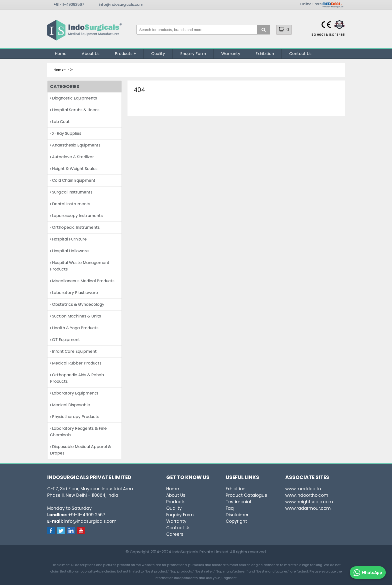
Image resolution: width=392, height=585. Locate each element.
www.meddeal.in (303, 489)
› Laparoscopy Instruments (76, 216)
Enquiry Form (193, 54)
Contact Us (300, 54)
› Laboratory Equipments (74, 393)
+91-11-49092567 (69, 4)
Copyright (236, 521)
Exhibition (265, 54)
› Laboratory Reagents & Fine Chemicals (78, 432)
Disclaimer (237, 515)
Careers (175, 534)
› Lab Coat (60, 122)
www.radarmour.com (308, 508)
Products (124, 54)
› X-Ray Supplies (66, 133)
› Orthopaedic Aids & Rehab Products (77, 378)
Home (61, 54)
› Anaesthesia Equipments (75, 145)
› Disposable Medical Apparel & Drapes (80, 450)
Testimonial (238, 502)
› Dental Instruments (70, 204)
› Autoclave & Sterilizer (72, 157)
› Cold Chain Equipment (73, 180)
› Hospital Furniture (68, 239)
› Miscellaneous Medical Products (82, 281)
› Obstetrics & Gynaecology (77, 304)
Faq (230, 508)
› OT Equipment (65, 340)
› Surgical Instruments (71, 192)
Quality (158, 54)
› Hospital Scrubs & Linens (75, 110)
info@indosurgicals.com (121, 4)
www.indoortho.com (307, 495)
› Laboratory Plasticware (74, 293)
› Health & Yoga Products (74, 328)
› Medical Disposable (70, 405)
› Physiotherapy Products (75, 417)
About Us (91, 54)
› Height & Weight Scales (74, 169)
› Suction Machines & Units (75, 316)
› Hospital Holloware (69, 251)
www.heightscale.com (309, 502)
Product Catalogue (246, 495)
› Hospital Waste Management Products (80, 266)
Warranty (231, 54)
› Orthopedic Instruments (75, 227)
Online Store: (311, 4)
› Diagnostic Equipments (73, 98)
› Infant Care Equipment (73, 351)
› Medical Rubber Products (76, 363)
